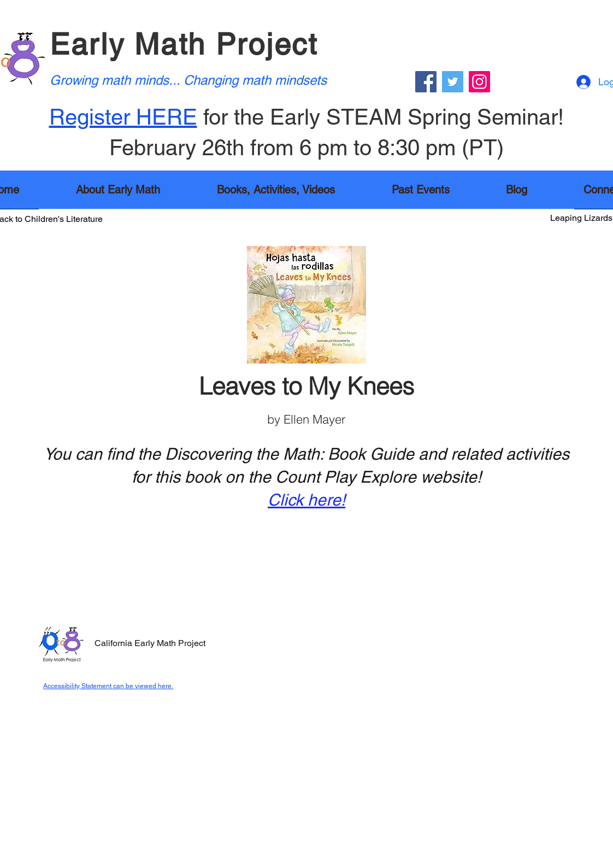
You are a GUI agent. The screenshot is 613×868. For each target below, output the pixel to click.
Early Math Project (184, 44)
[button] (276, 193)
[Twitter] (453, 82)
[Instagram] (479, 82)
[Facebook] (426, 82)
